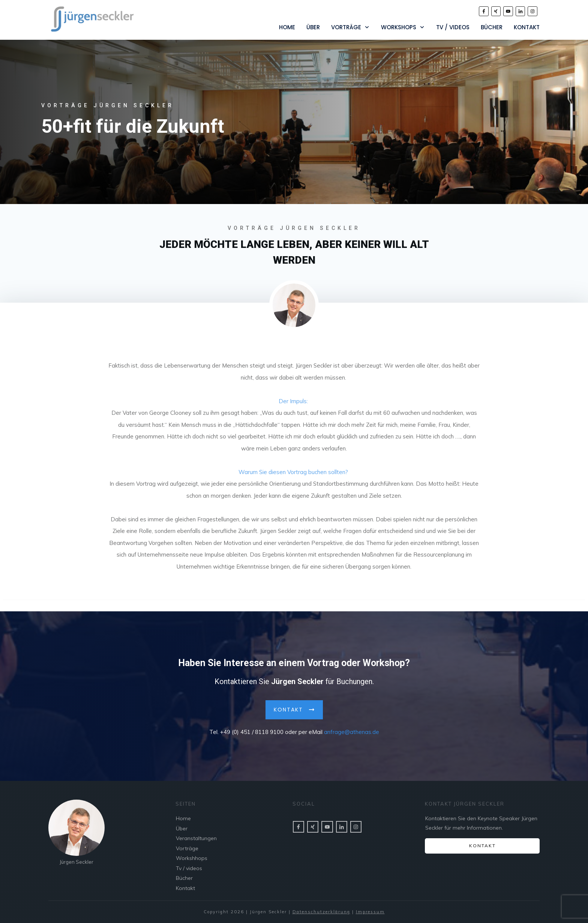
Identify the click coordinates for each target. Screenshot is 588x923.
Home (183, 818)
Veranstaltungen (196, 838)
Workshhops (192, 858)
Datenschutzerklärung (321, 912)
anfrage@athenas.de (352, 730)
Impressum (370, 912)
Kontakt (185, 888)
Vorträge (187, 848)
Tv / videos (189, 868)
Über (182, 828)
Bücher (184, 878)
